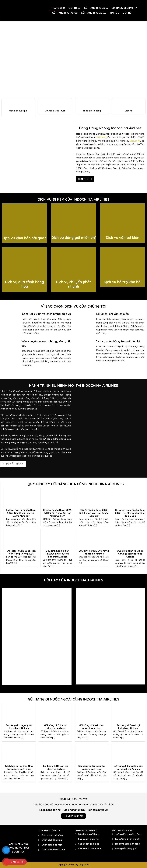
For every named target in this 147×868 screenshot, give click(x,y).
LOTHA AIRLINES (18, 844)
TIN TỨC (114, 13)
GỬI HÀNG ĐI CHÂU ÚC (65, 13)
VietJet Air (135, 141)
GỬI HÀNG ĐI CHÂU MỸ (124, 8)
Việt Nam (102, 137)
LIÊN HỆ (127, 13)
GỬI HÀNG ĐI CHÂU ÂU (94, 13)
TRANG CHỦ (58, 8)
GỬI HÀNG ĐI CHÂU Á (96, 8)
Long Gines (84, 865)
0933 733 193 (79, 799)
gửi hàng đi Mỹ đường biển (57, 439)
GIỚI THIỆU (74, 8)
